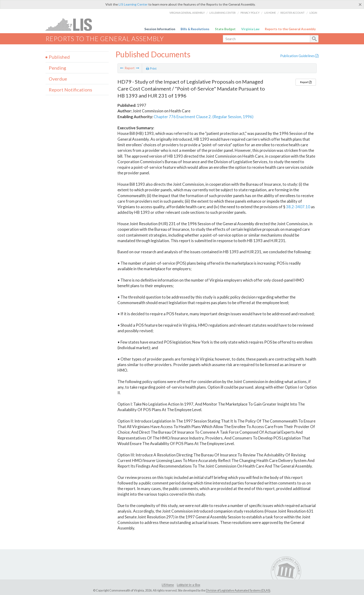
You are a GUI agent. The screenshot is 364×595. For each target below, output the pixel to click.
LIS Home (270, 13)
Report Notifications (70, 90)
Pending (57, 68)
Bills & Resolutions (195, 29)
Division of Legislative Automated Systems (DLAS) (238, 590)
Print (151, 68)
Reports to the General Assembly (290, 29)
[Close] (360, 4)
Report (306, 82)
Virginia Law (250, 29)
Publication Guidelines (299, 56)
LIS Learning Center (133, 4)
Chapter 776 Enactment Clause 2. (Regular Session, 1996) (204, 117)
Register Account (292, 13)
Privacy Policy (250, 13)
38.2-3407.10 (298, 207)
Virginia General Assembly (187, 13)
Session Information (160, 29)
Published (59, 57)
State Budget (225, 29)
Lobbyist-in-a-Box (188, 585)
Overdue (58, 79)
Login (313, 13)
